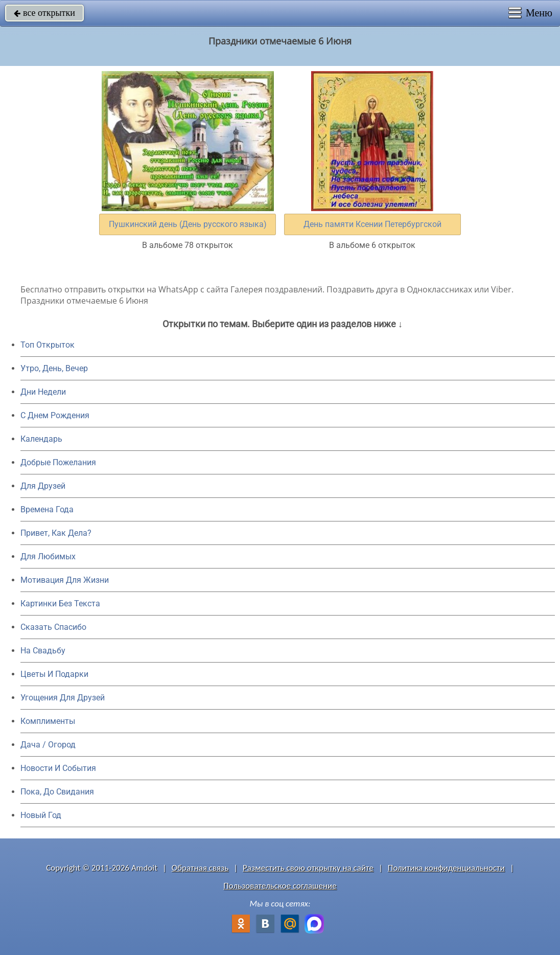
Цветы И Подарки (54, 674)
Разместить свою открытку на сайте (308, 868)
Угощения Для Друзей (63, 698)
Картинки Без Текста (60, 604)
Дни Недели (43, 392)
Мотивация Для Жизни (65, 580)
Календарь (41, 439)
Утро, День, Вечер (54, 368)
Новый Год (41, 815)
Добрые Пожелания (58, 462)
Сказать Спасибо (53, 627)
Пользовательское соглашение (280, 886)
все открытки (44, 13)
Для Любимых (48, 556)
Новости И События (58, 768)
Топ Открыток (48, 345)
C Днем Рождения (55, 415)
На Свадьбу (43, 651)
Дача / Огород (48, 745)
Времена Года (47, 509)
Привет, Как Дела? (56, 533)
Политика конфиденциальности (446, 868)
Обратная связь (200, 868)
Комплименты (48, 721)
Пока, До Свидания (57, 792)
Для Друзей (43, 486)
